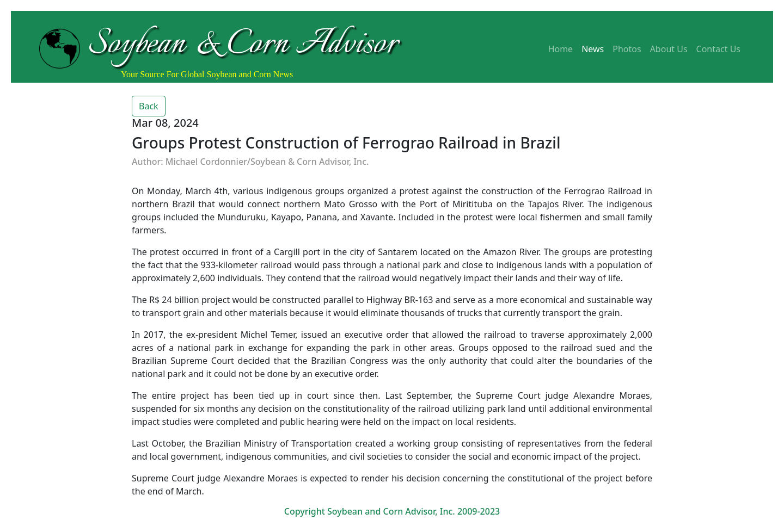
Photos (627, 49)
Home (561, 49)
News (593, 49)
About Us (669, 49)
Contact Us (718, 49)
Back (149, 106)
